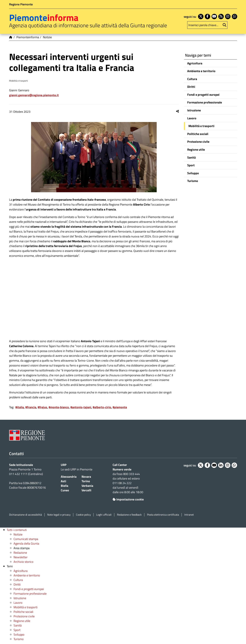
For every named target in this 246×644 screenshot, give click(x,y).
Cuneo (65, 490)
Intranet (189, 515)
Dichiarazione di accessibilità (25, 515)
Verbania (87, 486)
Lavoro (192, 118)
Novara (86, 477)
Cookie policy (83, 515)
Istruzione (194, 110)
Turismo (193, 181)
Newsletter (21, 557)
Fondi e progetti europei (203, 95)
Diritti (191, 87)
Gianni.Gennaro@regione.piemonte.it (34, 95)
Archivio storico (23, 562)
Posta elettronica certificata (163, 515)
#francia (31, 407)
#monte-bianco (59, 407)
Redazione (20, 553)
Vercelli (86, 490)
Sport (191, 165)
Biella (64, 486)
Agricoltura (195, 63)
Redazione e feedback (129, 515)
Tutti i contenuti (17, 530)
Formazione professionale (205, 102)
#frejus (42, 407)
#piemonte (120, 407)
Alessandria (69, 477)
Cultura (192, 79)
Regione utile (196, 150)
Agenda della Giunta (26, 543)
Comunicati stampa (26, 539)
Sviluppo (193, 173)
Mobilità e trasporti (201, 126)
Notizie (18, 534)
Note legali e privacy (59, 515)
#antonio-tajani (81, 407)
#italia (20, 407)
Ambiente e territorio (201, 71)
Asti (63, 481)
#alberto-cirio (102, 407)
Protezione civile (198, 142)
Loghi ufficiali (104, 515)
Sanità (191, 157)
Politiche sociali (198, 134)
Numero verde (122, 469)
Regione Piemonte (21, 4)
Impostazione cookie (128, 499)
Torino (86, 481)
